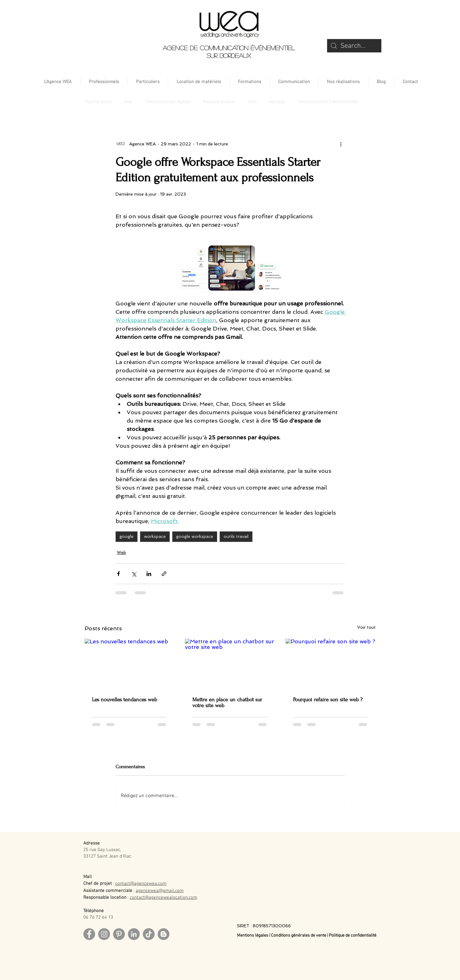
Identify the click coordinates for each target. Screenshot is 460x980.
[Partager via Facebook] (118, 574)
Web (128, 102)
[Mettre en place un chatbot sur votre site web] (230, 664)
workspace (155, 536)
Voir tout (366, 627)
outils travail (236, 536)
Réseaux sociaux (219, 102)
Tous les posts (98, 102)
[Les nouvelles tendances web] (130, 664)
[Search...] (354, 46)
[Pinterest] (119, 934)
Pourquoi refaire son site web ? (328, 700)
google (127, 536)
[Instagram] (104, 934)
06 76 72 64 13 (98, 917)
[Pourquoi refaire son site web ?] (331, 664)
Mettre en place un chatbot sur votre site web (227, 703)
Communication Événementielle (327, 102)
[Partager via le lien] (164, 574)
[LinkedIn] (134, 934)
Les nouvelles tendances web (125, 700)
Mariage (277, 102)
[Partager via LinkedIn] (149, 574)
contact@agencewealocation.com (164, 898)
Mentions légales (253, 936)
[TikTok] (149, 934)
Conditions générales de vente (299, 936)
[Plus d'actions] (341, 144)
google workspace (195, 536)
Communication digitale (168, 102)
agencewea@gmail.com (160, 891)
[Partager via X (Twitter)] (134, 574)
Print (252, 102)
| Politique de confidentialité (352, 936)
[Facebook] (89, 934)
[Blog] (164, 934)
